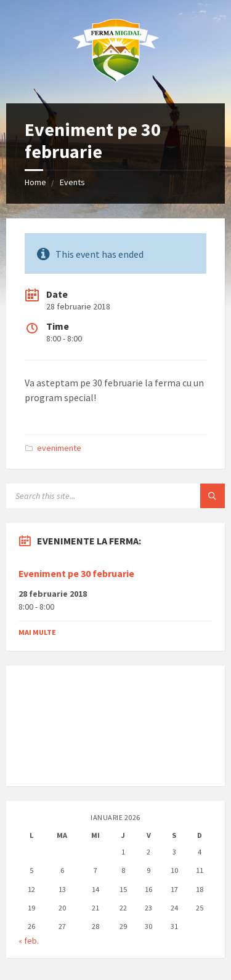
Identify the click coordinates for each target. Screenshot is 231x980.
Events (72, 182)
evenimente (59, 448)
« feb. (29, 941)
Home (35, 182)
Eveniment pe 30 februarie (76, 574)
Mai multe (37, 632)
